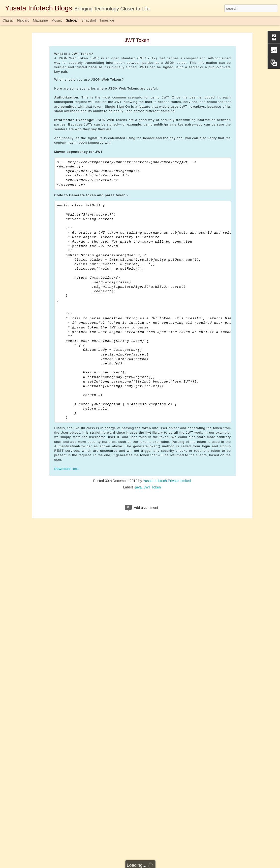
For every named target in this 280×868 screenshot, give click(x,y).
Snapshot (89, 20)
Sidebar (72, 20)
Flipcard (23, 20)
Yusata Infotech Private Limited (167, 428)
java (139, 435)
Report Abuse (170, 865)
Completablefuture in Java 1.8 (150, 833)
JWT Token (152, 435)
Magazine (41, 20)
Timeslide (107, 20)
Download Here (67, 416)
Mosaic (57, 20)
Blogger (156, 865)
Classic (8, 20)
